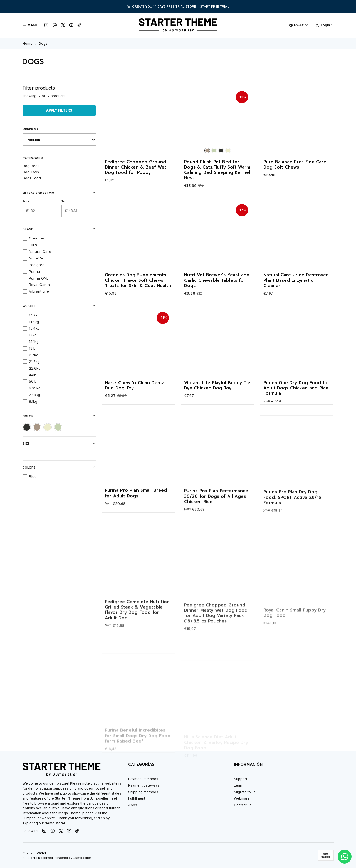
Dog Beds (31, 166)
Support (241, 779)
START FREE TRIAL (214, 6)
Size (59, 444)
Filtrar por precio (59, 193)
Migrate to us (245, 792)
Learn (239, 785)
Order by (30, 129)
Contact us (243, 805)
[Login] (325, 25)
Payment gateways (144, 785)
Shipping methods (143, 792)
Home (28, 44)
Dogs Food (32, 178)
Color (59, 416)
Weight (59, 306)
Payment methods (143, 779)
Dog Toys (31, 172)
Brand (59, 229)
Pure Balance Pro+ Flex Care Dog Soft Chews (295, 165)
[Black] (221, 150)
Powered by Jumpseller (73, 858)
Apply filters (59, 110)
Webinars (242, 798)
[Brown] (207, 150)
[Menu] (30, 25)
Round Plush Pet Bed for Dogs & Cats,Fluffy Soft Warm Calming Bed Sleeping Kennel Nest (217, 170)
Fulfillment (137, 798)
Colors (59, 467)
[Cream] (228, 150)
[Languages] (299, 25)
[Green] (214, 150)
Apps (133, 805)
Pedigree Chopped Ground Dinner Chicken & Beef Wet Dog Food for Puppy (136, 167)
